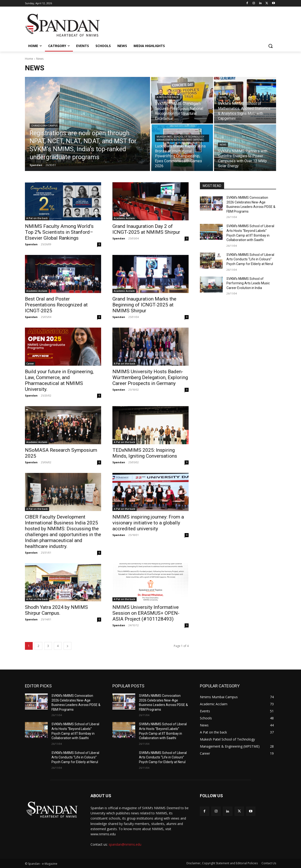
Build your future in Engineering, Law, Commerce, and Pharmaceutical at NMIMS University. (59, 380)
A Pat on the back (168, 97)
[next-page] (67, 646)
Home (29, 59)
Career (30, 364)
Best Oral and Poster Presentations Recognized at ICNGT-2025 (56, 305)
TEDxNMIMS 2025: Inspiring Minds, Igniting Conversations (145, 453)
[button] (270, 46)
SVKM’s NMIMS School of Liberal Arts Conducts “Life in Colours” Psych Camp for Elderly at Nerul (250, 259)
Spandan (31, 244)
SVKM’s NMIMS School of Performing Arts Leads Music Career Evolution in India (248, 283)
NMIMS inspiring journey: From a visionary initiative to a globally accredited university (148, 523)
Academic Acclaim (124, 218)
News (223, 97)
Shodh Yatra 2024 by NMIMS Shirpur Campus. (56, 610)
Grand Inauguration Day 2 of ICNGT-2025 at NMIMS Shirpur (147, 229)
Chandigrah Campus (44, 126)
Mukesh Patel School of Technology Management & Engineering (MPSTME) (180, 138)
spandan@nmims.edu (125, 844)
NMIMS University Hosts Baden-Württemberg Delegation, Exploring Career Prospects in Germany (150, 377)
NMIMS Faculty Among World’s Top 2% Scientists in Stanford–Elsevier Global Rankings (59, 232)
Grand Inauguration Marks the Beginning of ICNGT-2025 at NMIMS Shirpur (144, 305)
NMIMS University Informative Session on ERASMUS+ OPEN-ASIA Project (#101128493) (146, 613)
